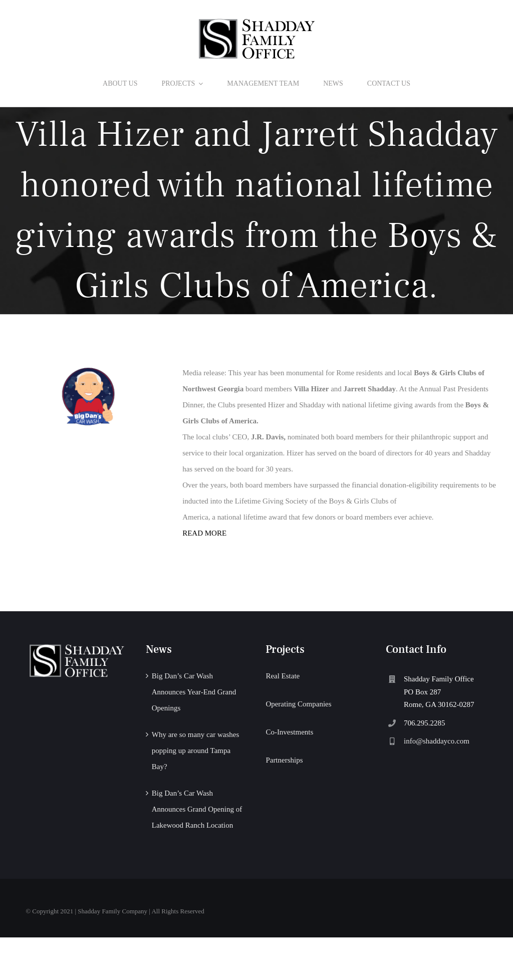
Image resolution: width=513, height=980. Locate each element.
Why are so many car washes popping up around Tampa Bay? (196, 751)
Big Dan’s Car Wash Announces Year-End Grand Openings (194, 692)
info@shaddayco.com (437, 741)
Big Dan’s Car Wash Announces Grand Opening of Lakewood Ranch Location (197, 809)
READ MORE (204, 533)
